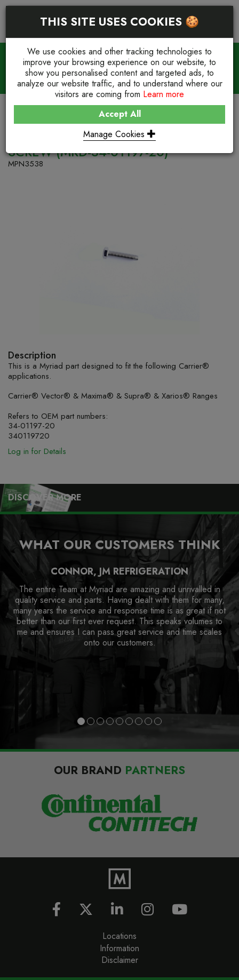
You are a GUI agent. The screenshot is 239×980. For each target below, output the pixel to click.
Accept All (120, 114)
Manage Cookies (120, 134)
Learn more (164, 94)
